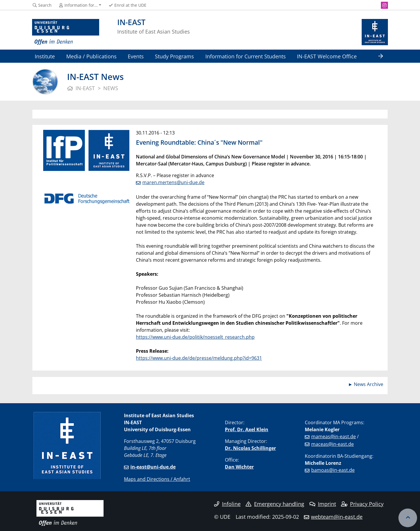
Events (136, 56)
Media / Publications (91, 56)
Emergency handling (275, 504)
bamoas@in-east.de (333, 470)
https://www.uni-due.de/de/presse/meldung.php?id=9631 (199, 358)
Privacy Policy (362, 504)
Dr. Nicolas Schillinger (250, 448)
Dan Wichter (239, 467)
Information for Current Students (246, 56)
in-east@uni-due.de (153, 467)
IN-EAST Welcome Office (327, 56)
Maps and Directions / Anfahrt (157, 479)
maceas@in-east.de (332, 444)
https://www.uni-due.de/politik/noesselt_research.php (195, 337)
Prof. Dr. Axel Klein (247, 429)
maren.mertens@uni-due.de (173, 182)
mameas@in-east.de (334, 436)
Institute (45, 56)
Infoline (227, 504)
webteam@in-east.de (337, 517)
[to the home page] (66, 32)
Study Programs (174, 56)
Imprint (323, 504)
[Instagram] (384, 5)
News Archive (369, 384)
